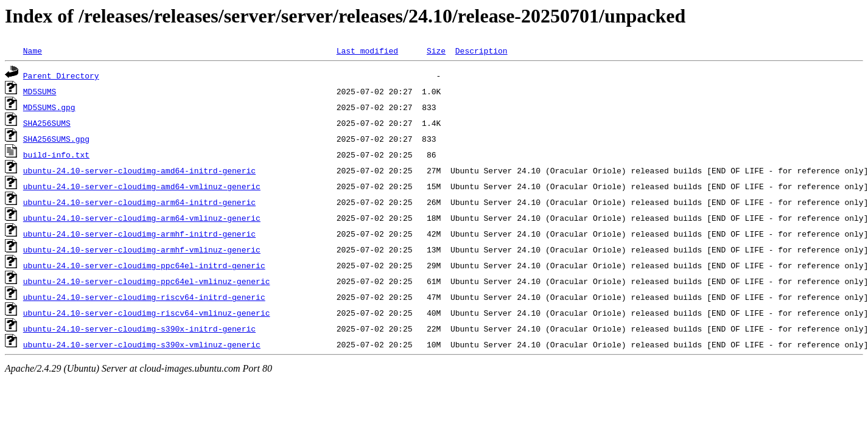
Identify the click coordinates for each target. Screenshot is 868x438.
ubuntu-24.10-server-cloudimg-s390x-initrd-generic (139, 328)
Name (33, 50)
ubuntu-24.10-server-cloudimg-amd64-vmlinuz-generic (142, 186)
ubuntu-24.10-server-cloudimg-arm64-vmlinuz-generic (142, 218)
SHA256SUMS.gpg (56, 139)
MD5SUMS (40, 91)
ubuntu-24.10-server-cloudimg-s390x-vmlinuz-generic (142, 344)
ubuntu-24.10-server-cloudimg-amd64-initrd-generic (139, 170)
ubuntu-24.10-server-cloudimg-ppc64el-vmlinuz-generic (147, 281)
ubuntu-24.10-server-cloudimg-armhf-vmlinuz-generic (142, 249)
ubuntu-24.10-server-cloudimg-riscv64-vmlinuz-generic (147, 313)
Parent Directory (61, 75)
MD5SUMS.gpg (49, 107)
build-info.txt (56, 155)
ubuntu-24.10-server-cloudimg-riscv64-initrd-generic (144, 297)
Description (481, 50)
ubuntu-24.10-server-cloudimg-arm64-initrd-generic (139, 202)
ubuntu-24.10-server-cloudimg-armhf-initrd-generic (139, 234)
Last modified (367, 50)
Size (436, 50)
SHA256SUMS (47, 123)
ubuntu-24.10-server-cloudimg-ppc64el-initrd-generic (144, 265)
